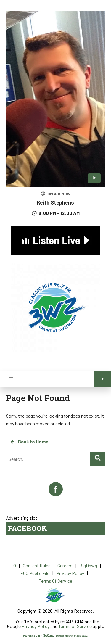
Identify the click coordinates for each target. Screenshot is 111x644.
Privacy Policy (36, 626)
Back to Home (29, 442)
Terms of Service (75, 626)
